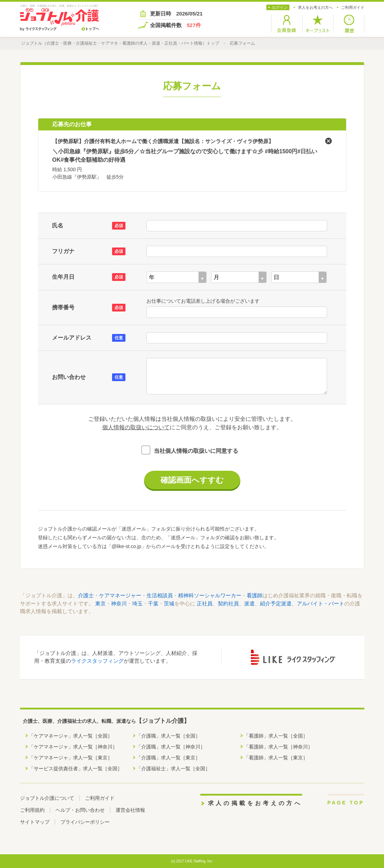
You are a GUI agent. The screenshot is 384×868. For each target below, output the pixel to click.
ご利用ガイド (353, 7)
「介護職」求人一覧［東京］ (168, 758)
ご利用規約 (32, 810)
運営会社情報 (130, 810)
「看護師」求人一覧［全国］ (276, 736)
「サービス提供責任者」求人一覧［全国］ (76, 769)
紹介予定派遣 (276, 603)
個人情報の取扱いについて (136, 427)
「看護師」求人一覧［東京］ (276, 758)
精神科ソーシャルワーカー (210, 595)
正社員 (205, 603)
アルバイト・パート (321, 603)
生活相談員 (160, 595)
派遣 (249, 603)
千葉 (153, 603)
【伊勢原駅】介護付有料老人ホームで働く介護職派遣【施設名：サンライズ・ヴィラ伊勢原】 (163, 141)
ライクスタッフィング (97, 661)
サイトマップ (35, 822)
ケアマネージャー (120, 595)
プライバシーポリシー (85, 822)
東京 (100, 603)
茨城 (169, 603)
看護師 (255, 595)
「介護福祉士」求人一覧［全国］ (173, 769)
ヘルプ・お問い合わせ (80, 810)
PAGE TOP (346, 803)
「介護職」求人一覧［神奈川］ (171, 747)
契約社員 (228, 603)
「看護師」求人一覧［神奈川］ (278, 747)
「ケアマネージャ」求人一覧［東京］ (71, 758)
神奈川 (119, 603)
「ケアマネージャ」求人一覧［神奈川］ (73, 747)
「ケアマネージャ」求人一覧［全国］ (71, 736)
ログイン (280, 7)
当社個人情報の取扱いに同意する (196, 451)
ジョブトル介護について (47, 798)
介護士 (86, 595)
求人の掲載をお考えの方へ (255, 803)
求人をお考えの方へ (315, 7)
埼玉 (137, 603)
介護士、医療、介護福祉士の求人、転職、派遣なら (106, 721)
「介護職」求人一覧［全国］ (168, 736)
